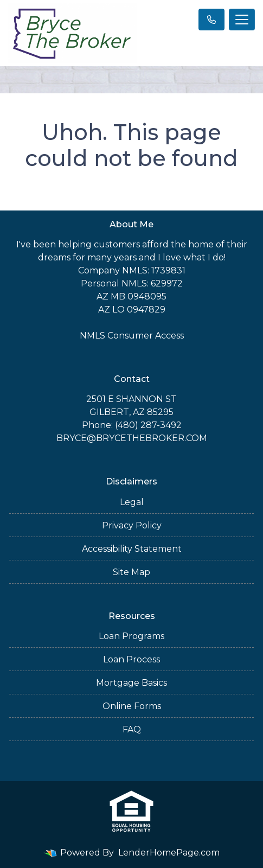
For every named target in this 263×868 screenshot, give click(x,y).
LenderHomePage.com (169, 853)
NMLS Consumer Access (132, 336)
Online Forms (132, 706)
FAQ (132, 729)
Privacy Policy (132, 525)
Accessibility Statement (132, 549)
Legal (132, 502)
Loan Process (131, 659)
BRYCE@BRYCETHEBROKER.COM (132, 438)
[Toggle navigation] (242, 20)
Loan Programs (131, 636)
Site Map (131, 572)
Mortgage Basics (131, 683)
